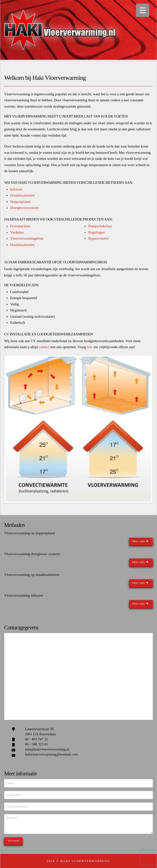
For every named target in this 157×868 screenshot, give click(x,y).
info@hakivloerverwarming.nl (47, 749)
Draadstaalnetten (22, 195)
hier (90, 347)
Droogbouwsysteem (25, 208)
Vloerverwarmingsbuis (27, 238)
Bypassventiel (98, 238)
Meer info (140, 541)
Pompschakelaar (100, 226)
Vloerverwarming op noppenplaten (30, 533)
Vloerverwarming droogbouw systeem (32, 554)
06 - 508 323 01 (36, 744)
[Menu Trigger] (143, 10)
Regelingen (96, 232)
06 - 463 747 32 (36, 739)
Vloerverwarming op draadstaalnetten (32, 575)
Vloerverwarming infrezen (24, 596)
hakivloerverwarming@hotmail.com (51, 754)
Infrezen (16, 189)
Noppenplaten (20, 202)
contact (44, 347)
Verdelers (17, 232)
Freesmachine (20, 226)
